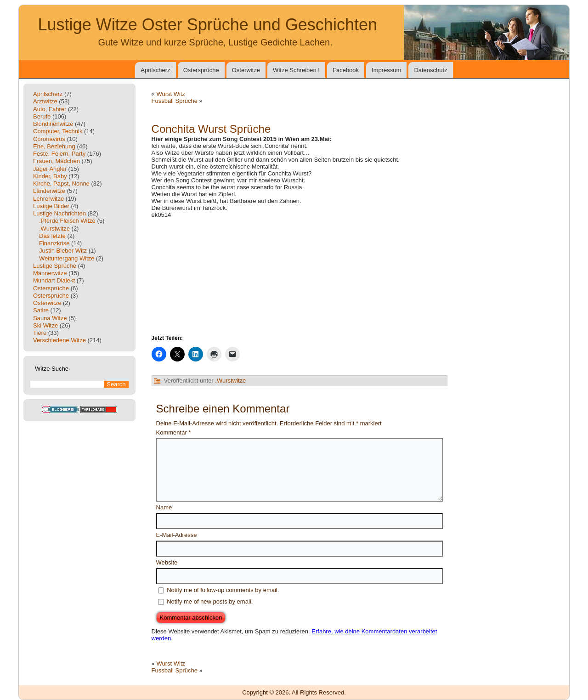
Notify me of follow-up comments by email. (223, 590)
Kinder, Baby (50, 176)
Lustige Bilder (51, 206)
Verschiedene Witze (59, 340)
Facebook (346, 70)
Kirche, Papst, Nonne (61, 183)
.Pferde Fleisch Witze (67, 221)
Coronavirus (49, 139)
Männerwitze (50, 273)
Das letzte (52, 236)
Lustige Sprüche (55, 266)
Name (164, 507)
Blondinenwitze (53, 124)
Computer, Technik (58, 131)
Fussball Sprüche (175, 101)
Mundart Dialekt (54, 280)
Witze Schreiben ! (296, 70)
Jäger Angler (50, 169)
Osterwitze (246, 70)
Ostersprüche (201, 70)
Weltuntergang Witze (67, 258)
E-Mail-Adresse (177, 535)
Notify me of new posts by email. (210, 601)
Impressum (386, 70)
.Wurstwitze (54, 229)
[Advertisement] (300, 276)
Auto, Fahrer (50, 109)
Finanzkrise (54, 243)
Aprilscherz (155, 70)
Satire (41, 310)
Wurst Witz (171, 94)
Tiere (40, 333)
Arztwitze (45, 101)
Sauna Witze (50, 318)
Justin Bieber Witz (63, 251)
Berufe (42, 116)
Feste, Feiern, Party (59, 154)
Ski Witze (45, 325)
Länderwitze (49, 191)
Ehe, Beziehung (54, 146)
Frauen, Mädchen (57, 161)
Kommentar (174, 432)
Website (167, 562)
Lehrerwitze (48, 199)
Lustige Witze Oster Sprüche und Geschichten (208, 25)
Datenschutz (430, 70)
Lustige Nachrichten (59, 213)
